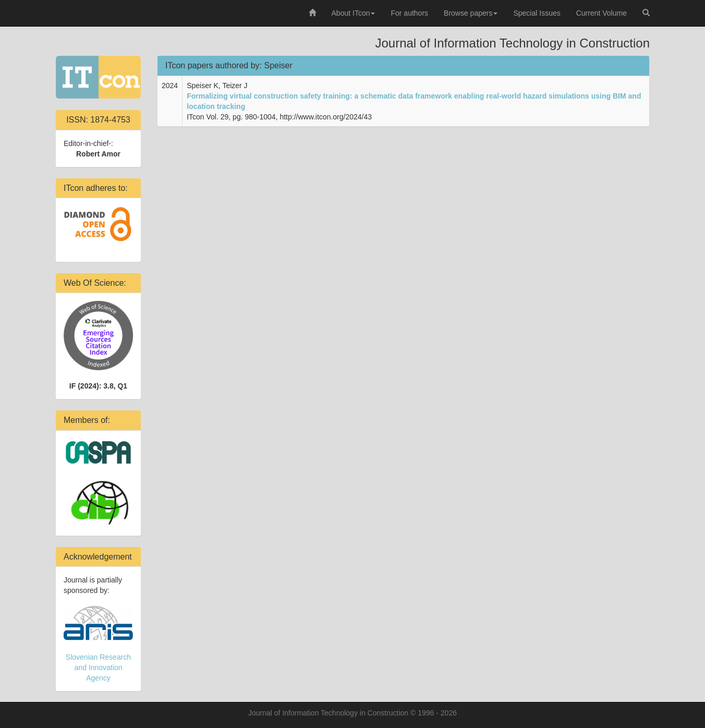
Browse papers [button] (471, 13)
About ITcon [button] (354, 13)
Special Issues (537, 13)
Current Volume (601, 13)
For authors (409, 13)
